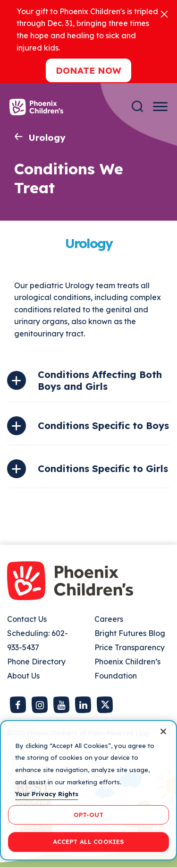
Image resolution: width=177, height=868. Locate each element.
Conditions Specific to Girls (103, 468)
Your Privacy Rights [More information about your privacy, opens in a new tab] (47, 794)
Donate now (88, 70)
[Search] (137, 107)
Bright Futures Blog (130, 633)
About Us (23, 676)
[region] (88, 790)
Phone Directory (36, 662)
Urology (47, 138)
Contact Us (27, 619)
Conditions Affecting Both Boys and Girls (100, 380)
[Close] (164, 13)
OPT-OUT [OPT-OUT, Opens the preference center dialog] (89, 815)
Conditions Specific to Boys (103, 425)
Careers (109, 619)
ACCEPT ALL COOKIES (88, 842)
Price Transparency (130, 647)
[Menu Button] (160, 107)
